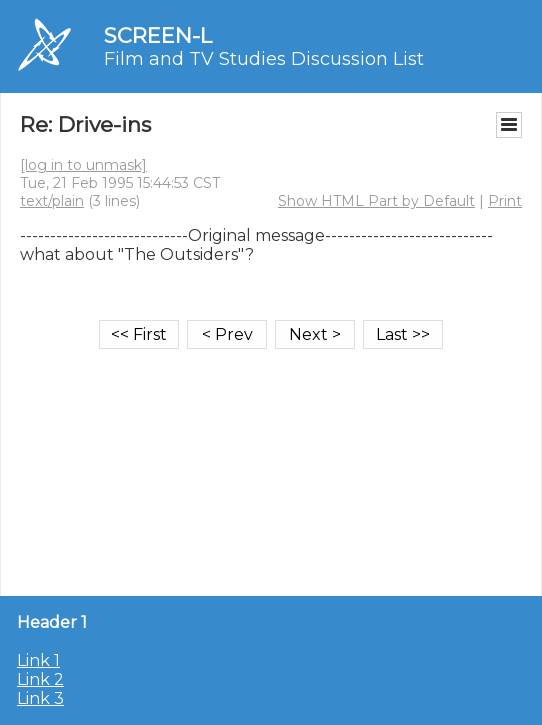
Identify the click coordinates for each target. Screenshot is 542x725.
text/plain (52, 201)
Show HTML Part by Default (376, 201)
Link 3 (40, 698)
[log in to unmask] (83, 165)
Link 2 (40, 679)
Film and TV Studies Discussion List (264, 59)
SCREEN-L (158, 35)
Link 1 (38, 660)
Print (505, 201)
